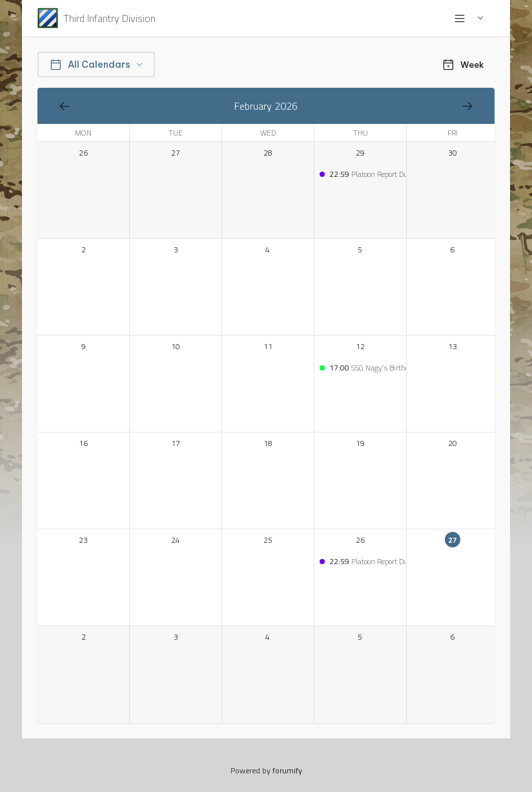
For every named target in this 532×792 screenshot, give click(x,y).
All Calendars (96, 65)
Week (463, 65)
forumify (287, 770)
